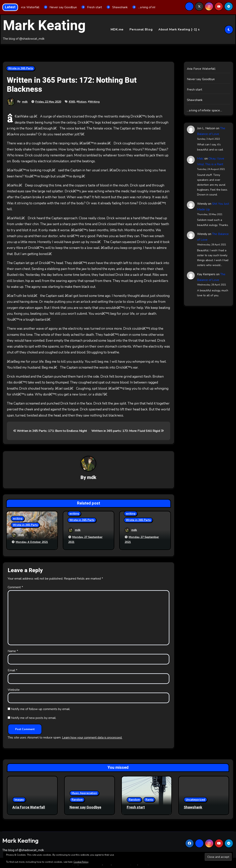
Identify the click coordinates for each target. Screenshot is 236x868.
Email (12, 669)
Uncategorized (195, 798)
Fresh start (195, 90)
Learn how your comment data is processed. (92, 736)
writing (18, 519)
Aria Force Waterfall (201, 69)
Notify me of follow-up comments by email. (41, 708)
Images (19, 798)
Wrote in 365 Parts (21, 68)
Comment (15, 586)
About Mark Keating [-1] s (179, 29)
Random (77, 798)
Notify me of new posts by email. (34, 717)
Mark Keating (44, 26)
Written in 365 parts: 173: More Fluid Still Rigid (128, 431)
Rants (149, 798)
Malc (200, 159)
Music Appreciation (84, 792)
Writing (95, 102)
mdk (25, 102)
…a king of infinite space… (204, 111)
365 (73, 102)
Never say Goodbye (201, 79)
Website (14, 688)
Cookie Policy (81, 862)
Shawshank (195, 100)
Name (13, 650)
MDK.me (117, 29)
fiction (82, 102)
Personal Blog (141, 29)
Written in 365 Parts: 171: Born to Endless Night (50, 431)
